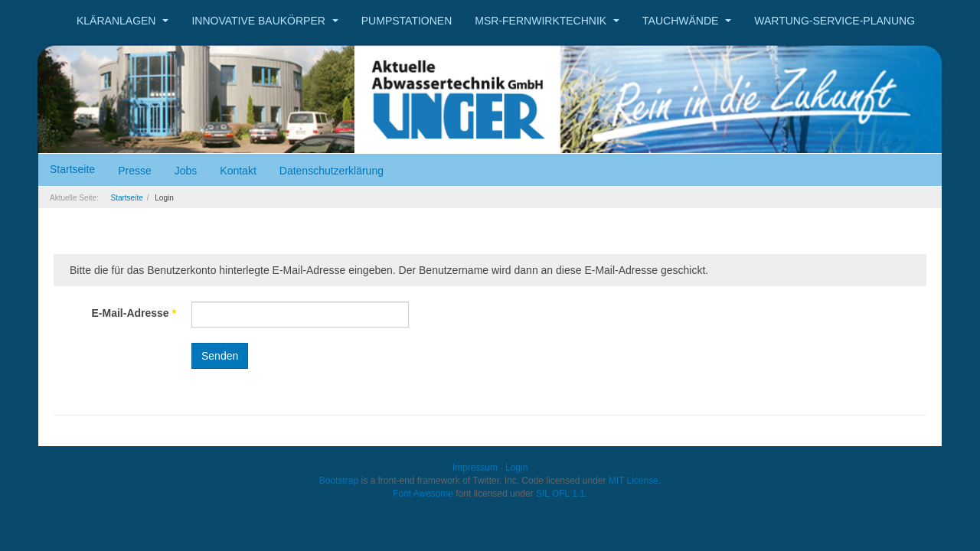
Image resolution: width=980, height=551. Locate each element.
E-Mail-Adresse (134, 313)
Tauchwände (687, 21)
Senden (220, 356)
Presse (135, 171)
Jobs (186, 171)
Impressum (475, 468)
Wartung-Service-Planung (835, 21)
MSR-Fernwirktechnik (547, 21)
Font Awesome (423, 494)
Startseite (72, 169)
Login (516, 468)
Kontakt (238, 171)
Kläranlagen (122, 21)
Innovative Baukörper (265, 21)
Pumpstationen (407, 21)
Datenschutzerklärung (332, 171)
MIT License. (635, 481)
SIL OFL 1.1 (560, 494)
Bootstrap (339, 481)
